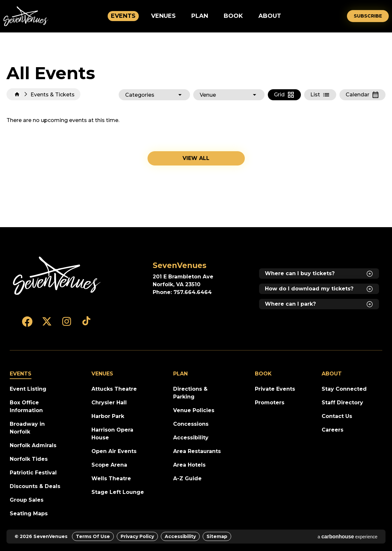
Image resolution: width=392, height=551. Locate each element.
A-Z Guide (187, 478)
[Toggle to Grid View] (284, 95)
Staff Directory (342, 403)
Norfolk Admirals (33, 445)
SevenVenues (26, 16)
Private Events (275, 389)
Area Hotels (189, 465)
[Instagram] (67, 324)
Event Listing (28, 389)
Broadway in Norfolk (27, 428)
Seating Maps (29, 514)
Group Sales (27, 500)
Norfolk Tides (29, 459)
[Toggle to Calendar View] (362, 95)
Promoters (270, 403)
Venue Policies (194, 410)
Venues (163, 16)
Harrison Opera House (112, 434)
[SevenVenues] (57, 276)
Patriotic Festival (33, 473)
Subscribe (368, 16)
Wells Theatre (111, 478)
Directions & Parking (190, 393)
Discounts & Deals (35, 486)
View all (196, 158)
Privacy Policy (137, 536)
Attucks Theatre (114, 389)
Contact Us (337, 416)
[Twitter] (47, 324)
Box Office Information (26, 406)
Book (233, 16)
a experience (347, 537)
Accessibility (191, 438)
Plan (200, 16)
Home (17, 94)
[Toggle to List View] (320, 95)
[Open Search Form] (338, 16)
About (270, 16)
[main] (196, 130)
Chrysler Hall (109, 403)
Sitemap (217, 536)
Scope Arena (109, 465)
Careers (333, 430)
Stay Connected (344, 389)
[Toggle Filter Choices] (154, 95)
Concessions (191, 424)
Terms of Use (93, 536)
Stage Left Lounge (118, 492)
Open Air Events (114, 451)
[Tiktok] (86, 324)
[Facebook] (27, 324)
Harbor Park (108, 416)
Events (123, 16)
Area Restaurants (197, 451)
